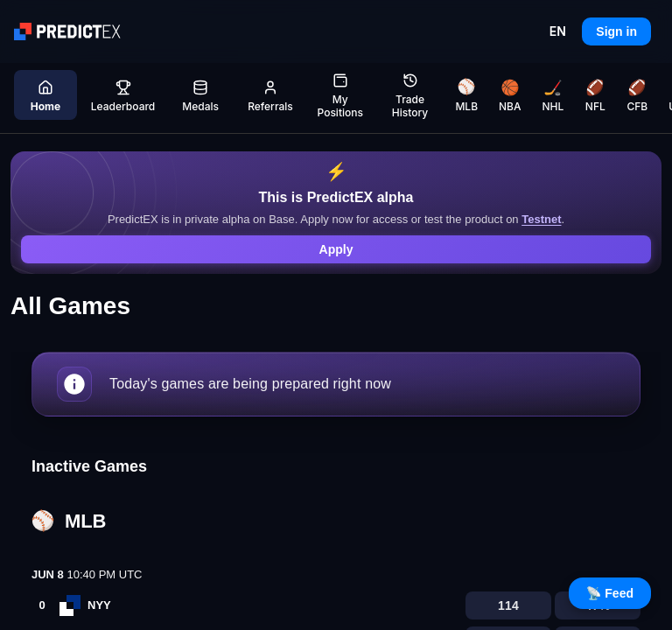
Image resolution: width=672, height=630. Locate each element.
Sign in (616, 31)
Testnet (541, 219)
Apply (336, 249)
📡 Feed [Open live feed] (610, 593)
